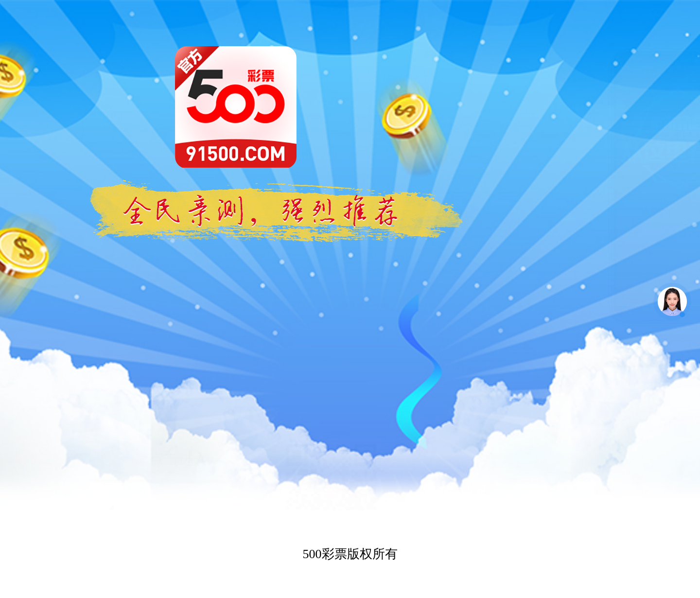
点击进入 (178, 330)
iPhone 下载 (179, 388)
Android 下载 (178, 446)
